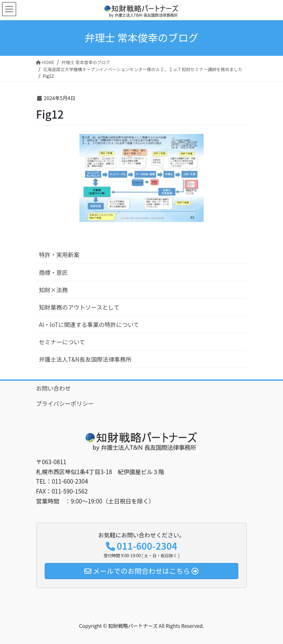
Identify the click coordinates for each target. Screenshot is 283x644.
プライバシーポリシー (65, 403)
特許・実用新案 (59, 255)
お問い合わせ (53, 388)
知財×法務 (53, 290)
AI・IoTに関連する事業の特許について (89, 324)
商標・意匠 (53, 272)
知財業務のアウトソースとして (79, 307)
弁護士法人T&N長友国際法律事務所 (85, 359)
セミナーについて (62, 342)
